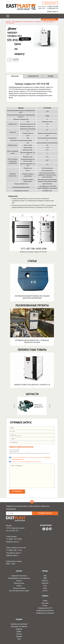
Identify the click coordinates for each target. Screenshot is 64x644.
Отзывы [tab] (50, 76)
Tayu (45, 586)
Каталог (9, 22)
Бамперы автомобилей (19, 624)
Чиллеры (38, 22)
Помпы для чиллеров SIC (39, 406)
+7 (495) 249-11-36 (52, 9)
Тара (19, 639)
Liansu (45, 588)
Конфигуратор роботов (45, 611)
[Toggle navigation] (8, 16)
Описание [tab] (15, 76)
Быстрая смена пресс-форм (19, 591)
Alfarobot (45, 583)
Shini (45, 576)
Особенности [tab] (33, 76)
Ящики (19, 632)
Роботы (19, 581)
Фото (16, 60)
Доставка (45, 603)
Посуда (19, 634)
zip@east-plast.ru (12, 556)
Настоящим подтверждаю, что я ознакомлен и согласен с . (31, 458)
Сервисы (45, 596)
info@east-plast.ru (53, 12)
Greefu (45, 591)
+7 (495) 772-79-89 (52, 7)
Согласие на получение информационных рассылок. (26, 462)
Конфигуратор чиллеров (45, 613)
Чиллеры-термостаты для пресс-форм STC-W (32, 385)
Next (50, 406)
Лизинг (45, 606)
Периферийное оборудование (23, 22)
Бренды (45, 571)
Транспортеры (19, 583)
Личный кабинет (46, 526)
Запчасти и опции (19, 588)
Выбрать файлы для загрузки (21, 447)
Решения (19, 620)
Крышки (19, 637)
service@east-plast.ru (14, 553)
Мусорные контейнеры (19, 627)
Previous (14, 406)
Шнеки (19, 586)
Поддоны (19, 629)
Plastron (45, 581)
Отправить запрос (50, 3)
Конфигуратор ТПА (45, 608)
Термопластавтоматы (19, 576)
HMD (45, 578)
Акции (45, 601)
